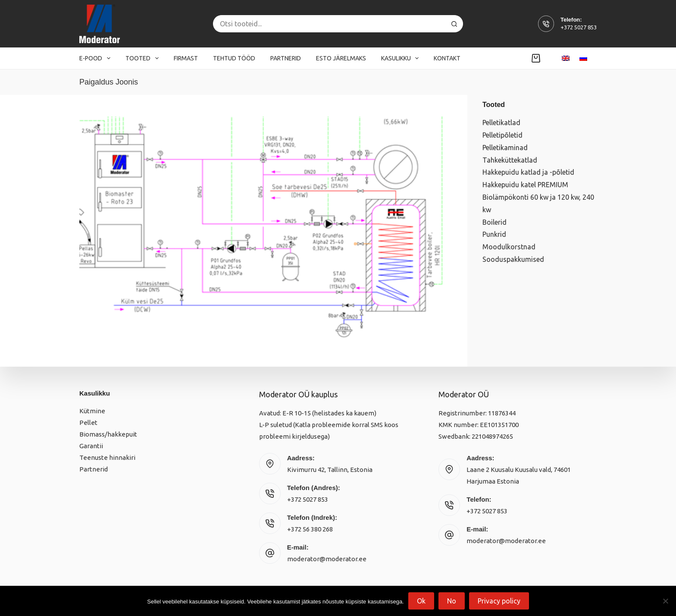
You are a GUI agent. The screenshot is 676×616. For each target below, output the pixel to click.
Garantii (91, 446)
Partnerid (286, 58)
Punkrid (494, 234)
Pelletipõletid (502, 135)
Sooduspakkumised (513, 259)
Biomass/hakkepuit (108, 434)
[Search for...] (329, 24)
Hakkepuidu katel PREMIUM (525, 185)
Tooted (144, 58)
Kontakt (447, 58)
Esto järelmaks (341, 58)
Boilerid (494, 222)
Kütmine (92, 411)
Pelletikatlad (501, 123)
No (452, 601)
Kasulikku (402, 58)
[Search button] (454, 24)
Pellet (88, 423)
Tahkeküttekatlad (510, 160)
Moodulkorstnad (509, 247)
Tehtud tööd (234, 58)
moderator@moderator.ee (327, 559)
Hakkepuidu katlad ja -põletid (528, 172)
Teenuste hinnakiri (107, 457)
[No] (665, 601)
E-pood (97, 58)
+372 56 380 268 (310, 529)
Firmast (186, 58)
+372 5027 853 (579, 27)
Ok (421, 601)
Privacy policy (499, 601)
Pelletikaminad (505, 148)
